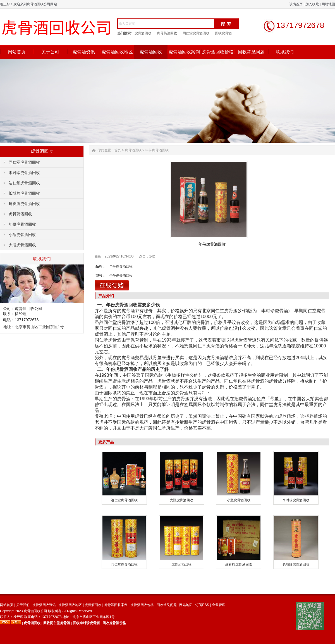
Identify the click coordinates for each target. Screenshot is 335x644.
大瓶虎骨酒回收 (22, 245)
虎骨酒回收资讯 (44, 605)
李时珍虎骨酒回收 (24, 173)
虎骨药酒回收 (167, 33)
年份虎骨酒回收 (22, 224)
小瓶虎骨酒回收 (22, 235)
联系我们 (285, 52)
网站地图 (328, 4)
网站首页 (17, 52)
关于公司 (50, 52)
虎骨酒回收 (143, 33)
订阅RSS (202, 605)
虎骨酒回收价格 (218, 52)
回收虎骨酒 (223, 33)
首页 (118, 150)
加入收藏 (312, 4)
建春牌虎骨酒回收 (24, 204)
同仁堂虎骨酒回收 (196, 33)
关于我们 (23, 605)
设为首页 (296, 4)
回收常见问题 (251, 52)
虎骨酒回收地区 (117, 52)
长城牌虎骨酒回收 (24, 193)
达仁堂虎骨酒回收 (24, 183)
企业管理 (219, 605)
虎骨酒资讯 (84, 52)
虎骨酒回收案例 (184, 52)
